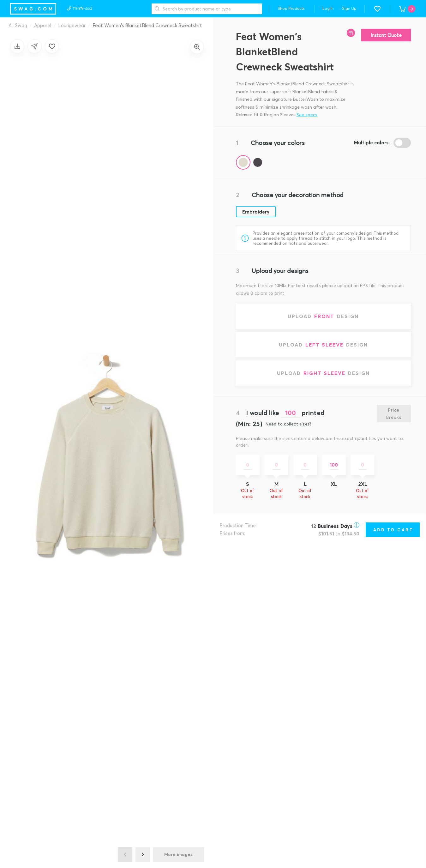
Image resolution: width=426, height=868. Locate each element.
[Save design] (17, 46)
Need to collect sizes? (288, 424)
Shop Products (291, 8)
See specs (307, 115)
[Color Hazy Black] (258, 162)
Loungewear (72, 25)
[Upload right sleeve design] (324, 373)
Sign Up (349, 8)
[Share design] (35, 46)
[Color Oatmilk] (243, 162)
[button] (377, 9)
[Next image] (143, 854)
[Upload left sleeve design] (324, 345)
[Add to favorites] (52, 46)
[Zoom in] (197, 47)
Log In (328, 8)
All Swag (18, 25)
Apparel (43, 25)
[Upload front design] (324, 316)
